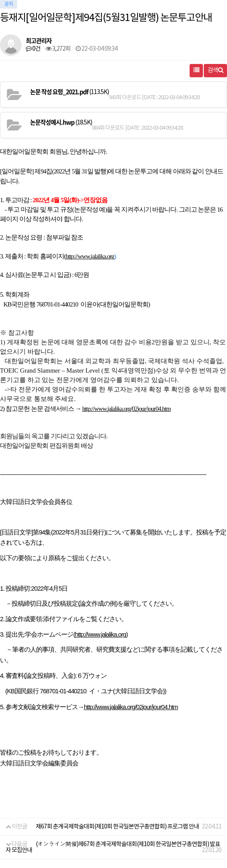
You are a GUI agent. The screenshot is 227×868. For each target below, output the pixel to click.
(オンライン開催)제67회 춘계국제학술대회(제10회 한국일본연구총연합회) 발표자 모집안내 (113, 847)
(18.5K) (61, 122)
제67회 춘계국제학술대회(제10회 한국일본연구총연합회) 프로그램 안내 (117, 827)
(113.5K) (69, 92)
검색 (215, 70)
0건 (33, 49)
